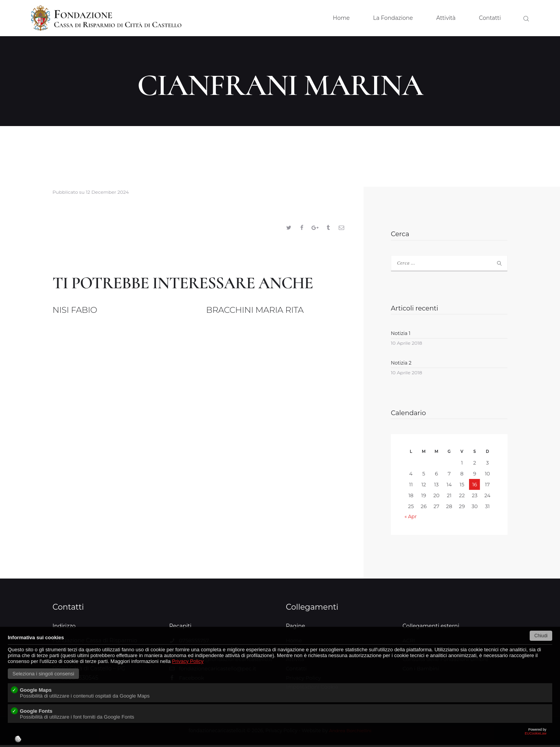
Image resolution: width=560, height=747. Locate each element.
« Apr (411, 518)
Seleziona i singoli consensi (43, 674)
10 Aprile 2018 (406, 345)
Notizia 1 (401, 334)
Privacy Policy (188, 661)
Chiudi (541, 636)
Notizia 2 (402, 365)
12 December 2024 (108, 192)
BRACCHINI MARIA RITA (269, 312)
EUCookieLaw (280, 737)
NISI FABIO (81, 312)
